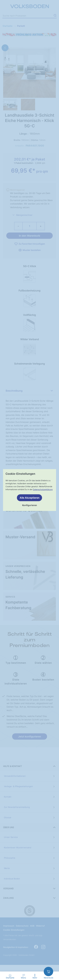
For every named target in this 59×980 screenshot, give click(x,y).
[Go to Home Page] (10, 977)
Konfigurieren (30, 505)
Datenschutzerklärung (43, 490)
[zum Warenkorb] (48, 971)
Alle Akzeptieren (30, 498)
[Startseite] (10, 975)
